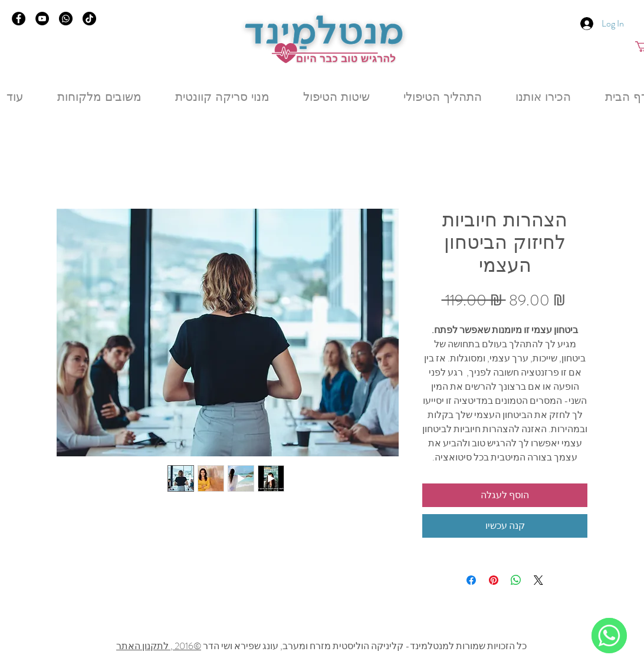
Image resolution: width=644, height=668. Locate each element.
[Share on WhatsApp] (516, 580)
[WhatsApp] (609, 636)
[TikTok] (89, 19)
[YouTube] (42, 19)
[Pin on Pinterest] (494, 580)
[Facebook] (19, 19)
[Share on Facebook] (471, 580)
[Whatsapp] (66, 19)
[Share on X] (538, 580)
